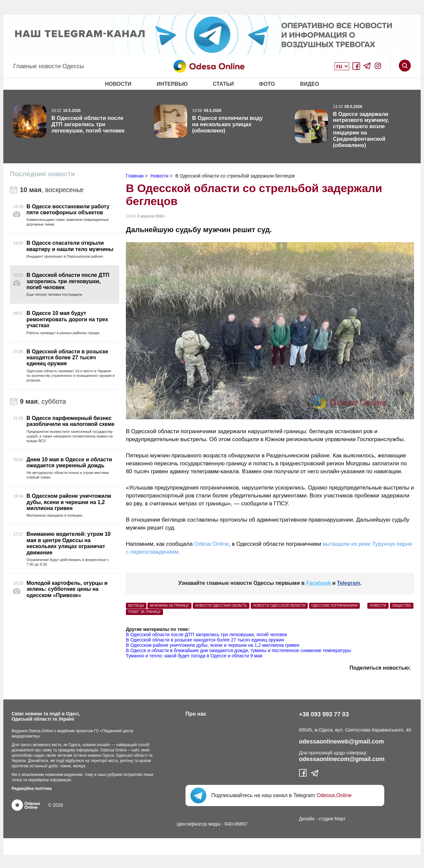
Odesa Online (211, 544)
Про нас (196, 714)
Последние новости (42, 174)
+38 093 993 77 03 (324, 714)
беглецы (136, 606)
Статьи (223, 84)
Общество (402, 606)
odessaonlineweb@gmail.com (342, 741)
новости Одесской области (279, 606)
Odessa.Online (334, 795)
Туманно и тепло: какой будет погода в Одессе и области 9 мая (194, 656)
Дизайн (307, 819)
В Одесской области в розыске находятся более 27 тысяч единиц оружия (205, 640)
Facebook (318, 583)
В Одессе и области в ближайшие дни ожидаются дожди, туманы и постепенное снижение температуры (238, 650)
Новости (118, 84)
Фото (267, 84)
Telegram (348, 583)
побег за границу (144, 612)
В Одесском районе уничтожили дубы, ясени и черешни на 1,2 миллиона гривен (213, 645)
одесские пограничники (334, 606)
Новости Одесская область (221, 606)
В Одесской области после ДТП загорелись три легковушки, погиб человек (206, 635)
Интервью (172, 84)
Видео (310, 84)
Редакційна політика (32, 789)
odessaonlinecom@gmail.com (342, 759)
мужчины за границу (169, 606)
